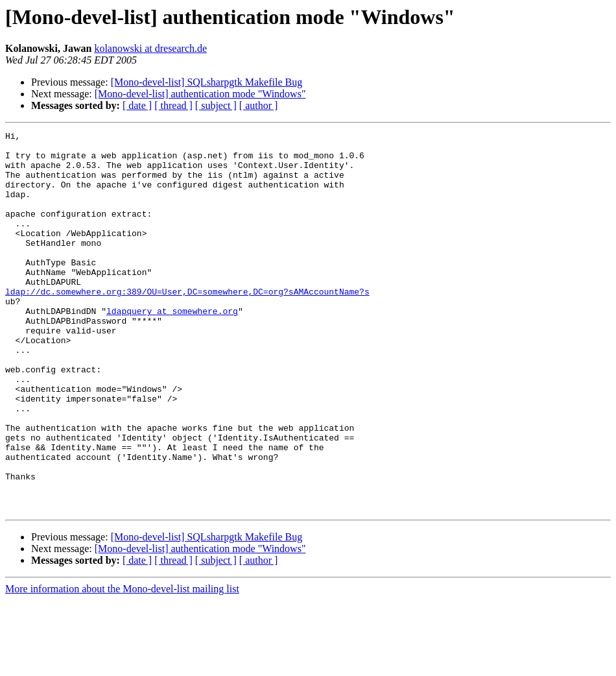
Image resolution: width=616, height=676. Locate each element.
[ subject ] (216, 105)
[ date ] (137, 105)
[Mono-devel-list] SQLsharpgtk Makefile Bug (207, 82)
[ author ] (259, 105)
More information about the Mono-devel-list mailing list (122, 665)
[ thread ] (173, 105)
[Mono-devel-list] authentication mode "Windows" (200, 94)
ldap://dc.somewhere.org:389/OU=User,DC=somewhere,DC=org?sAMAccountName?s (187, 324)
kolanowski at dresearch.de (150, 48)
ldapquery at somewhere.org (172, 348)
